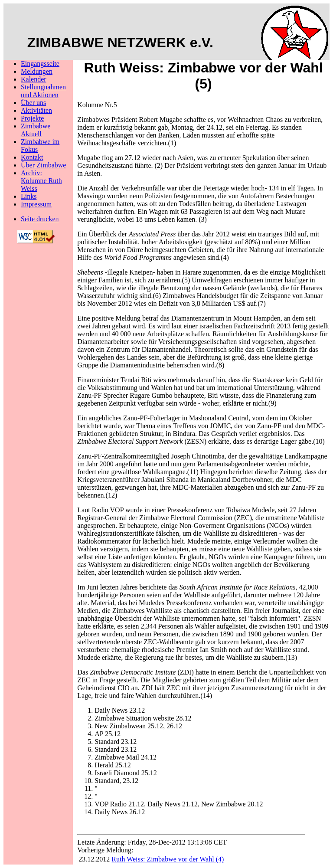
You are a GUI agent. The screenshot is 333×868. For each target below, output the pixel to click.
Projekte (32, 118)
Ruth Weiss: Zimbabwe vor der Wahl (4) (168, 859)
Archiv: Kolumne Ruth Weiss (41, 181)
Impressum (36, 204)
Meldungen (37, 71)
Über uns (33, 103)
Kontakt (32, 157)
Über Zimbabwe (43, 165)
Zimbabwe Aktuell (36, 130)
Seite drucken (40, 219)
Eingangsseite (40, 64)
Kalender (34, 79)
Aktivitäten (36, 110)
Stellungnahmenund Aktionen (43, 91)
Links (29, 196)
